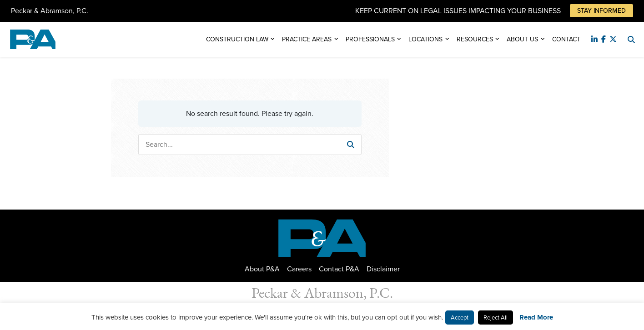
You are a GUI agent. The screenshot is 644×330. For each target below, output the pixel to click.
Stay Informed (601, 11)
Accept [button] (460, 317)
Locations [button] (425, 39)
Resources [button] (475, 39)
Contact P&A (339, 269)
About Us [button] (522, 39)
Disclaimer (383, 269)
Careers (299, 269)
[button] (351, 145)
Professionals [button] (370, 39)
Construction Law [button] (237, 39)
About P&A (262, 269)
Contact (566, 39)
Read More (536, 317)
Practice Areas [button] (307, 39)
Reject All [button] (496, 317)
